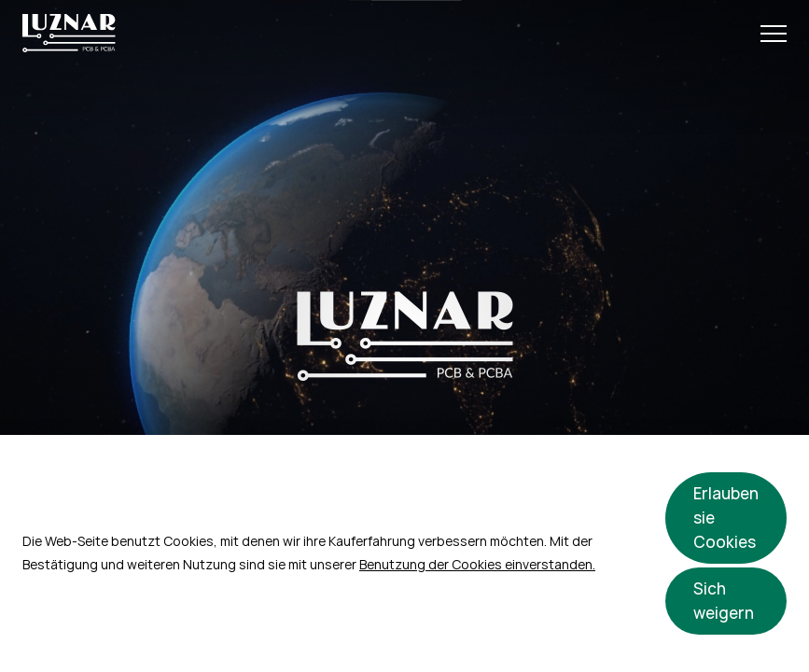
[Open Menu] (774, 34)
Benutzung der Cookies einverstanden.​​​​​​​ (477, 565)
